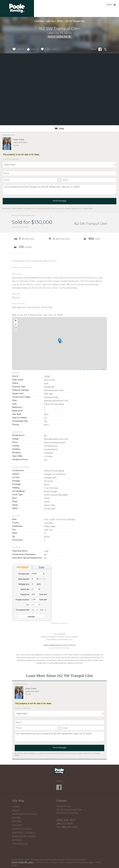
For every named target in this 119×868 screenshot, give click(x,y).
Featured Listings (23, 833)
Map (60, 129)
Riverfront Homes (24, 836)
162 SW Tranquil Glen (75, 21)
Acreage (17, 840)
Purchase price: (24, 574)
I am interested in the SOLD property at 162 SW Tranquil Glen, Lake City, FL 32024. (59, 190)
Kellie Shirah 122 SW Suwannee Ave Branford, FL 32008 (69, 810)
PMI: (28, 605)
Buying (16, 818)
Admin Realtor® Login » (23, 862)
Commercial (20, 844)
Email (16, 145)
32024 (60, 21)
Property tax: (25, 595)
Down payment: (24, 579)
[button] (60, 341)
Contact (17, 825)
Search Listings (22, 829)
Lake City (50, 21)
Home (16, 807)
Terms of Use (42, 862)
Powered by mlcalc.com (59, 623)
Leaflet (87, 369)
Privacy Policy (87, 208)
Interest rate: (25, 589)
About (16, 810)
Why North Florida (24, 814)
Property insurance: (23, 600)
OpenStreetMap (95, 369)
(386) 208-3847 (20, 142)
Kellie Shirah (19, 140)
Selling (17, 822)
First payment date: (23, 610)
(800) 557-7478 (64, 824)
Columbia (39, 21)
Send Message (59, 201)
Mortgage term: (24, 584)
